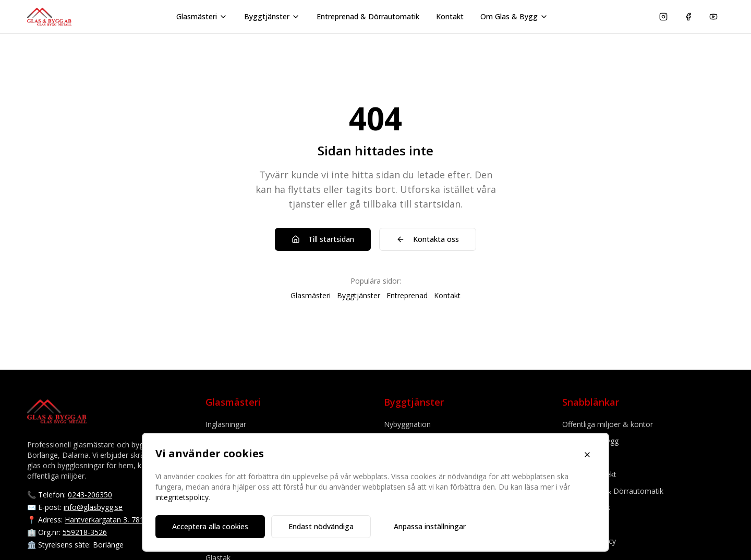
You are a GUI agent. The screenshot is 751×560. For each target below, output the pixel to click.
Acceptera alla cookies (210, 526)
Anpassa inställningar (430, 526)
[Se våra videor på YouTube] (713, 17)
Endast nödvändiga (321, 526)
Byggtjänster (272, 16)
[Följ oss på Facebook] (688, 17)
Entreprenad (407, 295)
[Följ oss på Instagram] (663, 17)
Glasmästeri (202, 16)
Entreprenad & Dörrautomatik (368, 16)
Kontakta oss (428, 239)
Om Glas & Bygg (514, 16)
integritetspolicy (182, 497)
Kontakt (450, 16)
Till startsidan (323, 239)
